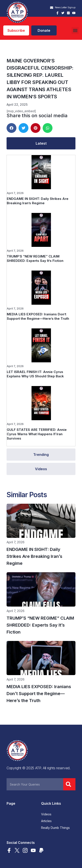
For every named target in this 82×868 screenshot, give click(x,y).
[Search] (69, 784)
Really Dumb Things (55, 828)
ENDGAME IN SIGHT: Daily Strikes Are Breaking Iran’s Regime (38, 201)
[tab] (41, 143)
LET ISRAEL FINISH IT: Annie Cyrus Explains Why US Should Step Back (35, 374)
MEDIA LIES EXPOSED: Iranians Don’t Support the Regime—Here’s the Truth (38, 316)
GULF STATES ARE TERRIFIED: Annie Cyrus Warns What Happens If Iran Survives (37, 434)
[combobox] (35, 784)
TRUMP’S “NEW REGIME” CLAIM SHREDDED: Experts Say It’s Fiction (35, 258)
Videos (46, 814)
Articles (46, 821)
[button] (75, 31)
